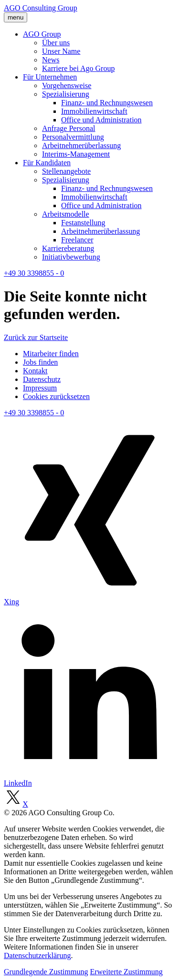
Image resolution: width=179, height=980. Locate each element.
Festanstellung (83, 223)
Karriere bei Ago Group (78, 68)
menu (16, 17)
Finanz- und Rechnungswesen (107, 103)
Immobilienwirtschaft (94, 111)
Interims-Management (76, 154)
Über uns (56, 43)
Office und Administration (101, 120)
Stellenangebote (66, 171)
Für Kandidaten (47, 163)
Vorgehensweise (67, 85)
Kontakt (35, 371)
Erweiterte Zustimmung (126, 972)
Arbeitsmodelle (66, 214)
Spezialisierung (66, 94)
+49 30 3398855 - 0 (34, 273)
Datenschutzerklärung (37, 955)
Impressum (40, 388)
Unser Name (61, 51)
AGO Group (42, 34)
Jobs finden (40, 362)
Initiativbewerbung (71, 257)
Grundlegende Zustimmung (46, 972)
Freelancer (77, 240)
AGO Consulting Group (41, 8)
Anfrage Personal (69, 128)
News (51, 60)
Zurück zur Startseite (36, 337)
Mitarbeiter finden (51, 354)
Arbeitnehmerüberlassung (81, 145)
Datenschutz (42, 379)
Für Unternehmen (50, 77)
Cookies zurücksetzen (56, 396)
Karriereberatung (68, 248)
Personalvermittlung (73, 137)
